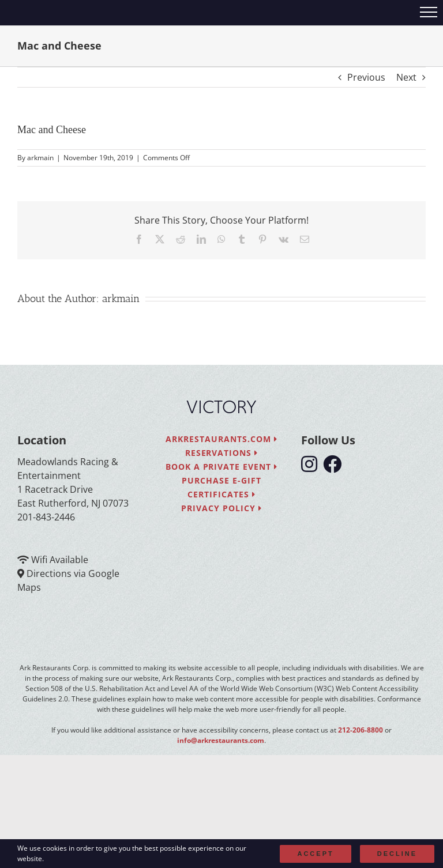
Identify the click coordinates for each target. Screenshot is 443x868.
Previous (366, 77)
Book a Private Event (222, 467)
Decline (397, 854)
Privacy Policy (221, 508)
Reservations (222, 453)
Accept (315, 854)
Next (406, 77)
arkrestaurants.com (221, 439)
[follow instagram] (312, 467)
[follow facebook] (335, 467)
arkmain (40, 158)
